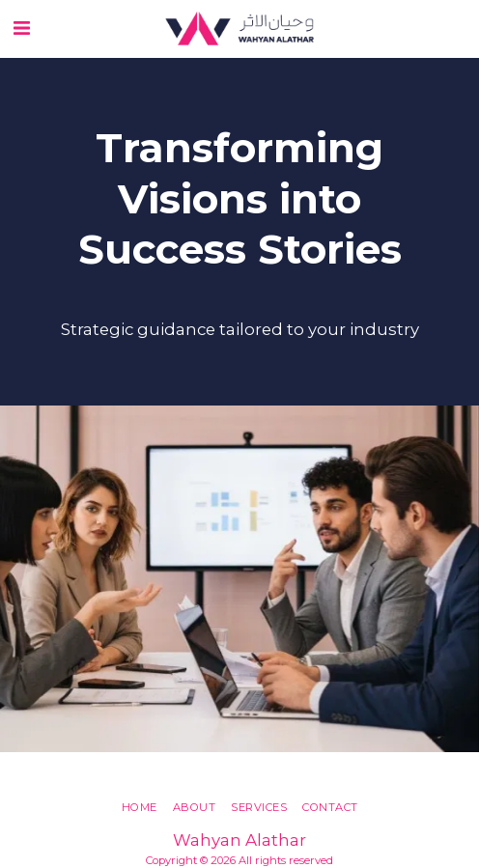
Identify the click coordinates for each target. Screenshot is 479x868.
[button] (21, 28)
